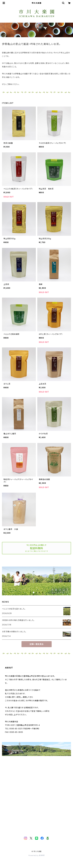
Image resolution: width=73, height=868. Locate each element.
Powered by (37, 855)
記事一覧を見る (37, 644)
